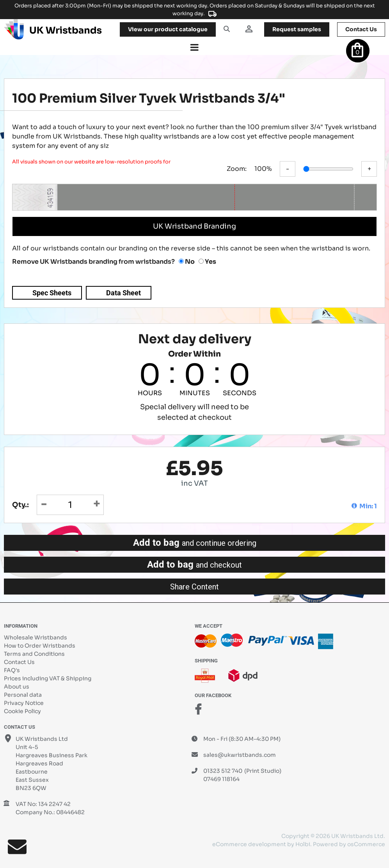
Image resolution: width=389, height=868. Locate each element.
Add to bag (195, 543)
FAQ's (12, 670)
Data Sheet (123, 293)
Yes (207, 262)
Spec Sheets (52, 293)
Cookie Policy (22, 711)
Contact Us (19, 662)
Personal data (23, 695)
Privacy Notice (24, 703)
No (187, 262)
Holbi (303, 844)
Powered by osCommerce (349, 844)
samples (297, 29)
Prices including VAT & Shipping (48, 678)
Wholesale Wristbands (36, 637)
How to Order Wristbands (40, 646)
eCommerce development (249, 844)
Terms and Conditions (34, 654)
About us (17, 687)
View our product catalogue (168, 29)
